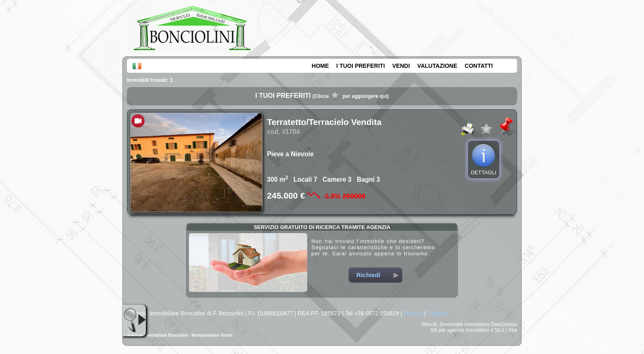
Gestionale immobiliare (465, 324)
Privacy (413, 313)
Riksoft (429, 324)
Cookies (438, 313)
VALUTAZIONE (437, 66)
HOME (320, 66)
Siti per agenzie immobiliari (460, 330)
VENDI (401, 66)
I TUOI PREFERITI (361, 66)
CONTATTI (479, 66)
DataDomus (504, 324)
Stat (513, 330)
